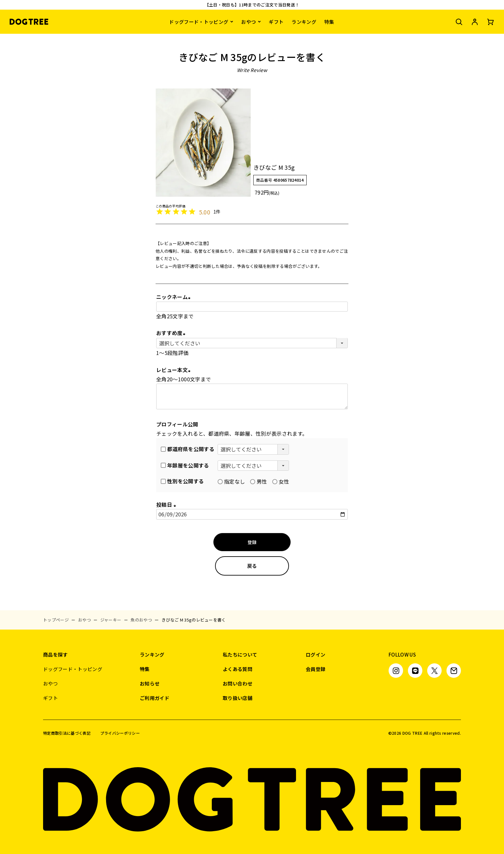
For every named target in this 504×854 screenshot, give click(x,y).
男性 (259, 481)
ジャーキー (111, 620)
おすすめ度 (172, 333)
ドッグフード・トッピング (199, 22)
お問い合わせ (238, 683)
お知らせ (150, 683)
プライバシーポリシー (120, 733)
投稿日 (167, 504)
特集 (329, 22)
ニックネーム (175, 297)
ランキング (304, 22)
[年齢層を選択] (253, 466)
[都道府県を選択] (253, 449)
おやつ (248, 22)
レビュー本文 (175, 370)
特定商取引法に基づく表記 (67, 733)
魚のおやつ (141, 620)
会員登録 (315, 669)
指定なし (231, 481)
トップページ (56, 620)
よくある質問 (238, 669)
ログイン (315, 654)
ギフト (276, 22)
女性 (281, 481)
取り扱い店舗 (238, 698)
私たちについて (240, 654)
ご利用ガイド (155, 698)
